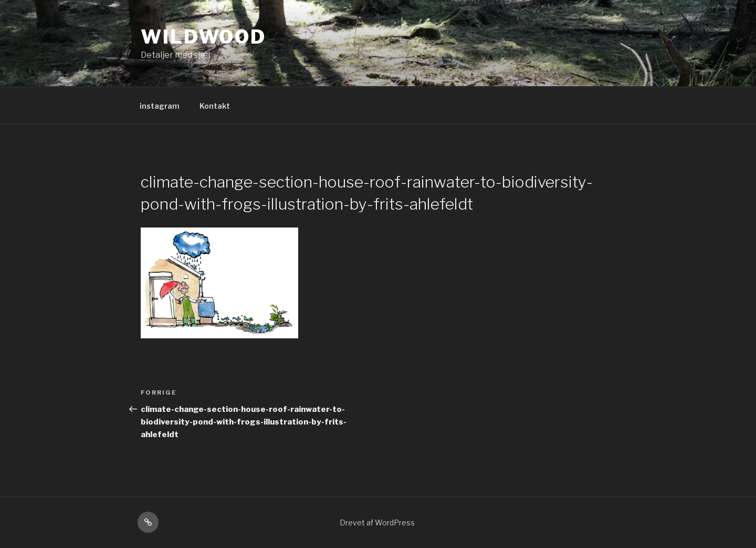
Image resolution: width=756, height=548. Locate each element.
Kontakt (215, 106)
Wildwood (203, 37)
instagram (160, 106)
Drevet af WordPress (377, 523)
